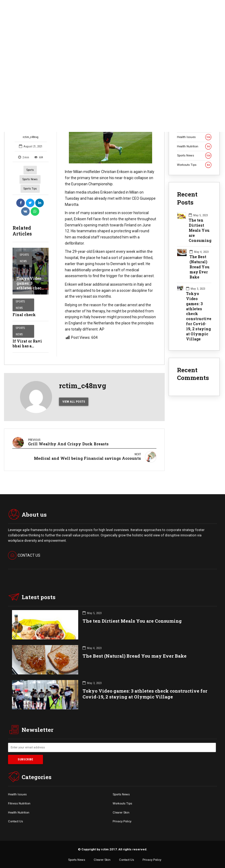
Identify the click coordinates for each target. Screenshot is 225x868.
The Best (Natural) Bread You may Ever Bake (200, 267)
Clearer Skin (121, 811)
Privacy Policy (122, 820)
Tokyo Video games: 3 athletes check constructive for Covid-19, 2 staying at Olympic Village (199, 317)
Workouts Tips (194, 165)
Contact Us (15, 820)
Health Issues (194, 137)
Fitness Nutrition (19, 802)
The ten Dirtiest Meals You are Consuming (200, 230)
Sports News (30, 179)
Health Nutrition (194, 146)
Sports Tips (30, 189)
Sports (30, 170)
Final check (24, 315)
